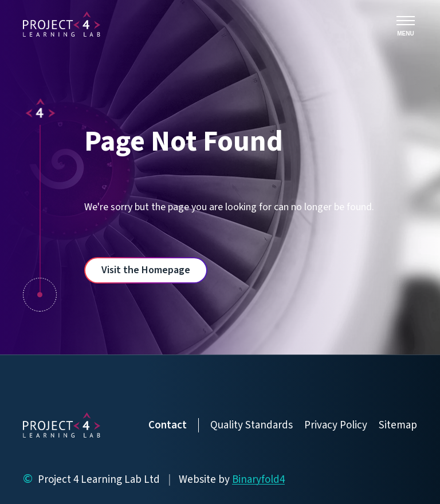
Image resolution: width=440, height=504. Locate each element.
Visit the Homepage (146, 270)
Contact (168, 425)
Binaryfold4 (258, 480)
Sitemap (398, 425)
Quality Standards (252, 425)
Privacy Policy (336, 425)
